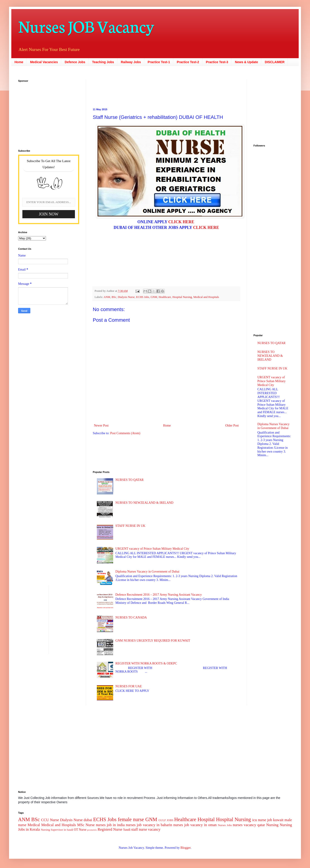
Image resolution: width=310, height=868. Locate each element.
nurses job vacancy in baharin (149, 825)
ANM (107, 297)
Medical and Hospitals (206, 297)
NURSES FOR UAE (129, 686)
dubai (88, 820)
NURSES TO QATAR (129, 480)
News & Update (246, 62)
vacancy (154, 829)
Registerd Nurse (110, 829)
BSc (114, 297)
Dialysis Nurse (126, 297)
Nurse (90, 825)
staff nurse (139, 829)
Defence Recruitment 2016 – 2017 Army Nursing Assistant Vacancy (159, 595)
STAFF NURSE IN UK (130, 526)
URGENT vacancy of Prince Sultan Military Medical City (152, 549)
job (270, 820)
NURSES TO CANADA (131, 617)
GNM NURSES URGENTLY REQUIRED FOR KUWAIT (153, 641)
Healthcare (165, 297)
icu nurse (259, 820)
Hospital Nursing (182, 297)
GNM (154, 297)
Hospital (206, 819)
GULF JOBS (166, 820)
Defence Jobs (75, 62)
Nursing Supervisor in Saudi (57, 830)
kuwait (278, 820)
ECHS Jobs (143, 297)
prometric (92, 830)
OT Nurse (80, 830)
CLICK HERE (181, 222)
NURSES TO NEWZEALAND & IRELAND (144, 503)
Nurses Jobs (225, 825)
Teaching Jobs (103, 62)
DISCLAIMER (275, 62)
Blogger (186, 848)
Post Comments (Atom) (125, 433)
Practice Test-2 (188, 62)
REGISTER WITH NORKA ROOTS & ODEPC (146, 663)
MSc (81, 825)
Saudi (127, 830)
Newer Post (101, 426)
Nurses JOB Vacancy (86, 25)
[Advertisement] (138, 90)
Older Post (232, 426)
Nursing (272, 825)
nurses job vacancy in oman (195, 825)
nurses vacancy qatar (249, 825)
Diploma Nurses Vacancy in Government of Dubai (147, 572)
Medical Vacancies (44, 62)
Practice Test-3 (217, 62)
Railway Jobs (131, 62)
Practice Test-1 (159, 62)
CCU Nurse (50, 820)
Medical (34, 825)
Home (19, 62)
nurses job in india (110, 825)
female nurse (131, 819)
